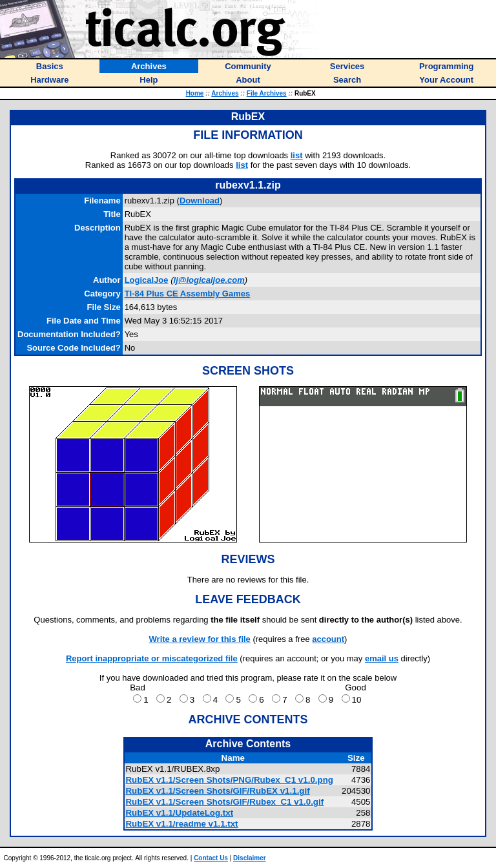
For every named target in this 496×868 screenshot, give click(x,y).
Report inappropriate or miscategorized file (152, 658)
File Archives (267, 93)
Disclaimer (250, 858)
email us (382, 658)
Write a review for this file (200, 639)
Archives (225, 93)
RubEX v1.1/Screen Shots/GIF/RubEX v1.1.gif (217, 791)
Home (195, 93)
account (328, 639)
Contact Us (211, 858)
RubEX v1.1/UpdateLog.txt (179, 813)
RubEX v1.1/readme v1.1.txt (181, 824)
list (297, 155)
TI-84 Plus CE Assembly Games (188, 294)
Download (200, 201)
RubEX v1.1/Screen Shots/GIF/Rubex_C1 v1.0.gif (224, 802)
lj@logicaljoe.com (209, 280)
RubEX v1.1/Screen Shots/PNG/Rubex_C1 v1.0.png (229, 780)
